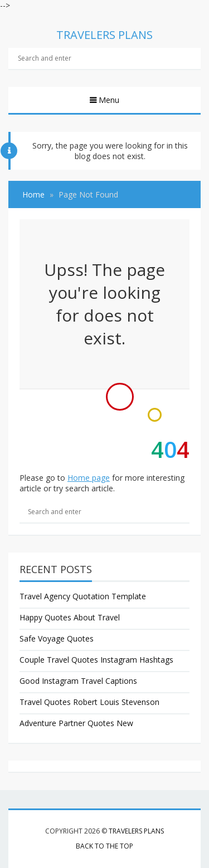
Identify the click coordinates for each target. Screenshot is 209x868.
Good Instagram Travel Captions (78, 681)
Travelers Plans (136, 831)
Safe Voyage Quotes (57, 638)
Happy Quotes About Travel (70, 617)
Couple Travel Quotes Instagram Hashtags (96, 660)
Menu (108, 100)
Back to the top (104, 846)
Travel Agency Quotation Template (83, 596)
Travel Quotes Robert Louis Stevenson (89, 702)
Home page (89, 478)
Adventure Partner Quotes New (76, 723)
